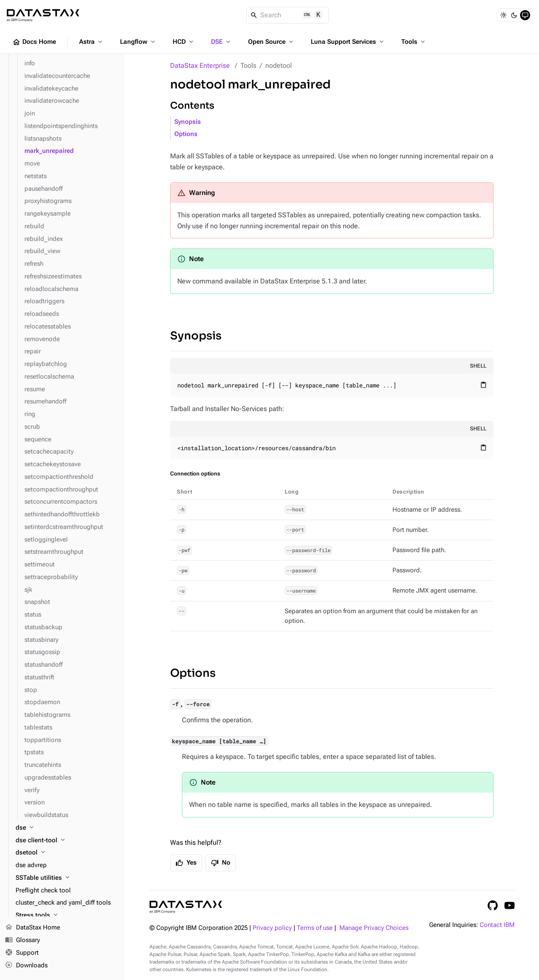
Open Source (271, 42)
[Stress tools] (67, 916)
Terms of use (315, 928)
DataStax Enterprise (200, 65)
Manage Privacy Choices (374, 928)
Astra (92, 42)
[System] (525, 15)
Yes (186, 863)
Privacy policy (272, 928)
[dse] (67, 828)
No (221, 863)
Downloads (26, 965)
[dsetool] (67, 853)
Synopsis (188, 122)
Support (22, 953)
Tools (414, 42)
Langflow (138, 42)
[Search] (288, 15)
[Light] (503, 15)
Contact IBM (497, 925)
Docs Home (34, 42)
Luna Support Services (348, 42)
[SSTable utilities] (67, 878)
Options (186, 134)
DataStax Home (33, 928)
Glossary (23, 940)
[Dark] (514, 15)
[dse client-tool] (67, 841)
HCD (184, 42)
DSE (221, 42)
